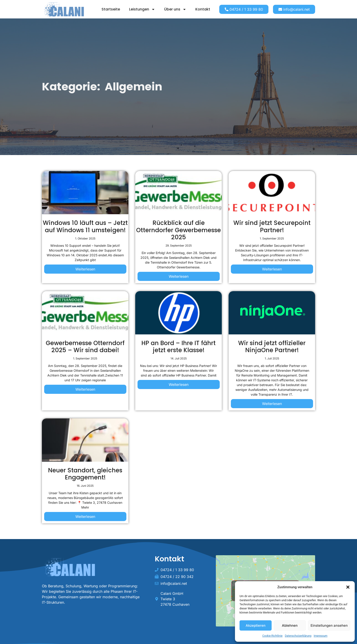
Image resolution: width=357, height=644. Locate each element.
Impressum (321, 636)
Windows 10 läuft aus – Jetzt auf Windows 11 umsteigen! (85, 226)
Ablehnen (290, 625)
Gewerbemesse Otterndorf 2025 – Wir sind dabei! (85, 347)
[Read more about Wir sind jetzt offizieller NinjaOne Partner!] (272, 404)
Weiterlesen (85, 269)
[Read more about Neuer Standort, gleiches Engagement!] (85, 517)
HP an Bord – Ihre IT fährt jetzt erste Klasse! (178, 347)
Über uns (175, 9)
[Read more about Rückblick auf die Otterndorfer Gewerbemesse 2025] (179, 277)
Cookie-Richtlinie (272, 636)
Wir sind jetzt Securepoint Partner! (272, 226)
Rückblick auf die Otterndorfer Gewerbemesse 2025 (178, 230)
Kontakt (203, 9)
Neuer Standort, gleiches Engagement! (85, 474)
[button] (348, 587)
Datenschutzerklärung (298, 636)
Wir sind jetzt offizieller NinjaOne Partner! (272, 347)
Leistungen (142, 9)
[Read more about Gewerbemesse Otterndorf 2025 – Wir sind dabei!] (85, 390)
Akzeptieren (256, 625)
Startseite (111, 9)
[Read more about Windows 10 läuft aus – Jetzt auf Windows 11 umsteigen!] (85, 270)
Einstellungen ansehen (329, 625)
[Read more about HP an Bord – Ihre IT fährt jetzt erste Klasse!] (179, 385)
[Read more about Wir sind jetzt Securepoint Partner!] (272, 270)
